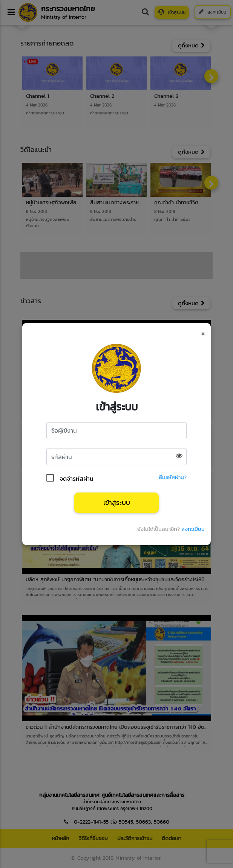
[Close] (203, 333)
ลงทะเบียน (193, 530)
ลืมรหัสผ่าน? (173, 478)
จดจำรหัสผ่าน (77, 478)
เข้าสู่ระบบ (117, 503)
